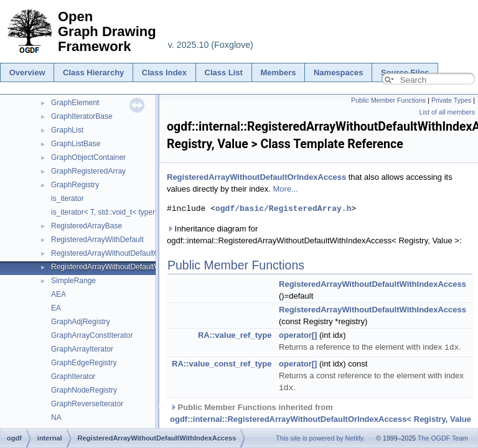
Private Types (451, 100)
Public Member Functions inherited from (321, 418)
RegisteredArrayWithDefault (97, 240)
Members (278, 72)
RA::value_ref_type (235, 335)
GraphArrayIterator (82, 349)
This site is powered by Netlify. (320, 438)
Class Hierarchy (93, 72)
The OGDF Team (443, 438)
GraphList (67, 130)
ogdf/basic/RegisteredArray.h (283, 208)
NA (56, 418)
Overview (27, 72)
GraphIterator (73, 376)
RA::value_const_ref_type (222, 363)
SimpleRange (73, 281)
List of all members (447, 112)
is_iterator (68, 198)
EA (56, 308)
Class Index (164, 72)
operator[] (298, 335)
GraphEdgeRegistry (84, 363)
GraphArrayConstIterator (92, 335)
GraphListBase (76, 144)
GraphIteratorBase (82, 116)
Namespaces (339, 72)
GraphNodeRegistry (84, 390)
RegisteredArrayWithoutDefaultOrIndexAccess (128, 253)
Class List (224, 72)
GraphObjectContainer (88, 157)
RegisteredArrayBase (87, 226)
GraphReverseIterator (87, 404)
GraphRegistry (75, 185)
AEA (59, 294)
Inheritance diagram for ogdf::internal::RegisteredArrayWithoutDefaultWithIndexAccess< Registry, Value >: (314, 235)
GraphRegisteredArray (88, 171)
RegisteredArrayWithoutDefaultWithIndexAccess (131, 267)
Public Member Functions (388, 100)
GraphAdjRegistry (81, 322)
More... (286, 189)
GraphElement (75, 103)
